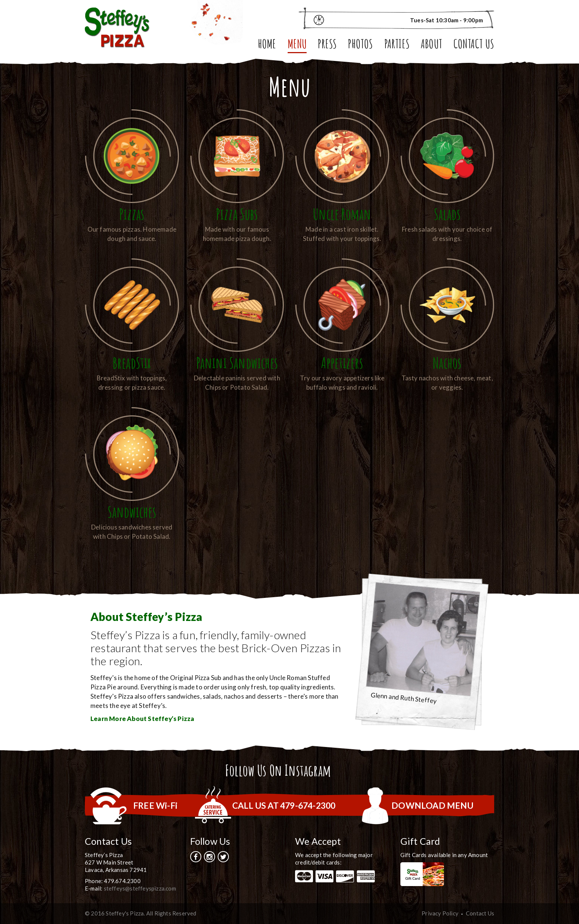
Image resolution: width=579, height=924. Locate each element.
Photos (360, 45)
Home (267, 45)
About (431, 45)
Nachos (447, 363)
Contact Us (474, 45)
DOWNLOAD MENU (432, 805)
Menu (297, 45)
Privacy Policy (440, 913)
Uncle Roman (342, 214)
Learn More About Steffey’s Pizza (142, 719)
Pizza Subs (237, 214)
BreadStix (132, 363)
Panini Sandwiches (237, 363)
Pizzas (132, 214)
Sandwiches (132, 512)
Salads (447, 214)
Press (327, 45)
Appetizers (342, 363)
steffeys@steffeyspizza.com (140, 888)
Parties (397, 45)
